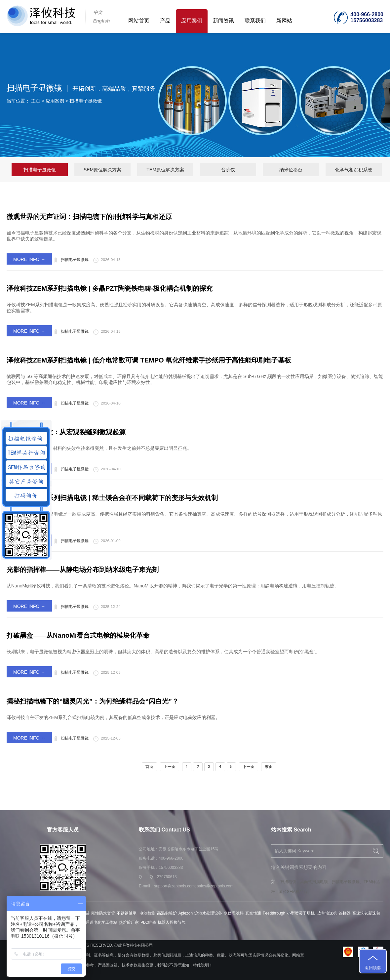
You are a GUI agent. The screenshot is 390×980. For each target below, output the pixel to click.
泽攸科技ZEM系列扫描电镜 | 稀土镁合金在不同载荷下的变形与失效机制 (112, 498)
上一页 (170, 767)
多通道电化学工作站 (99, 922)
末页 (269, 767)
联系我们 (255, 21)
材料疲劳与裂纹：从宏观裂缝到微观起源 (66, 432)
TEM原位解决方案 (165, 170)
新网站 (284, 21)
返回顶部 (373, 968)
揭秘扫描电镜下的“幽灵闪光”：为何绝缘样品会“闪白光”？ (93, 701)
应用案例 (192, 21)
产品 (165, 21)
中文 (98, 12)
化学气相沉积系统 (354, 170)
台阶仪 (228, 170)
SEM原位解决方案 (102, 170)
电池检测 (147, 913)
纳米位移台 (291, 170)
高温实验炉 (167, 913)
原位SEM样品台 (293, 892)
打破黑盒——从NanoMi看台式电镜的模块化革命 (78, 635)
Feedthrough (274, 913)
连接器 (345, 913)
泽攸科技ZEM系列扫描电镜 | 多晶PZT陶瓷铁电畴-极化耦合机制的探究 (110, 288)
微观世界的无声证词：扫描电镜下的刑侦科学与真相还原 (89, 217)
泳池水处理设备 (208, 913)
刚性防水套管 (103, 913)
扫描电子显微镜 (86, 101)
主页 (36, 101)
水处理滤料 (234, 913)
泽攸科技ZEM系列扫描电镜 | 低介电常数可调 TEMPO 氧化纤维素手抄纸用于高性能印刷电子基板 (149, 360)
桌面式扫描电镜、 (316, 882)
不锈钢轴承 (127, 913)
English (102, 21)
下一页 (249, 767)
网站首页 (139, 21)
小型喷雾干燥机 (301, 913)
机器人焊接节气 (172, 922)
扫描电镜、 (290, 882)
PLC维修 (148, 922)
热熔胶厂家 (129, 922)
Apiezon (186, 913)
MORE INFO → (29, 259)
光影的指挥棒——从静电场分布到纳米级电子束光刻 (83, 570)
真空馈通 (253, 913)
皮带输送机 (327, 913)
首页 (149, 767)
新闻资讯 (223, 21)
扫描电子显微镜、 (348, 882)
